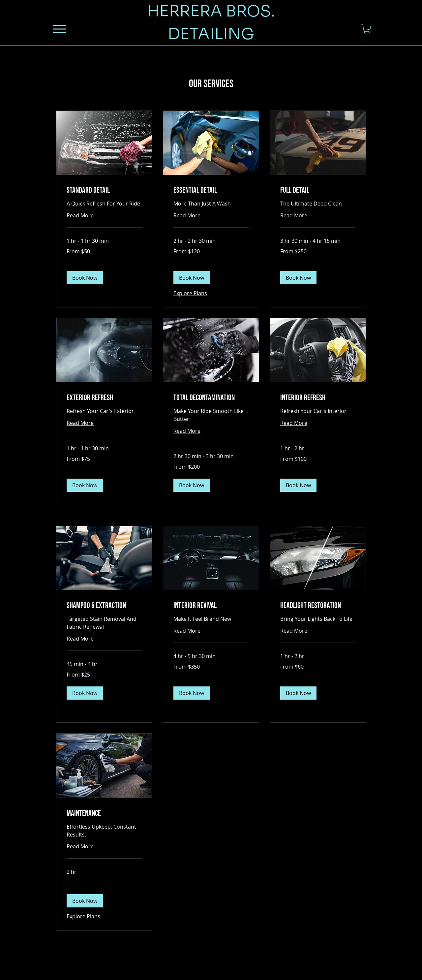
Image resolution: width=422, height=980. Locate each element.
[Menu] (60, 29)
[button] (367, 29)
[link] (104, 190)
